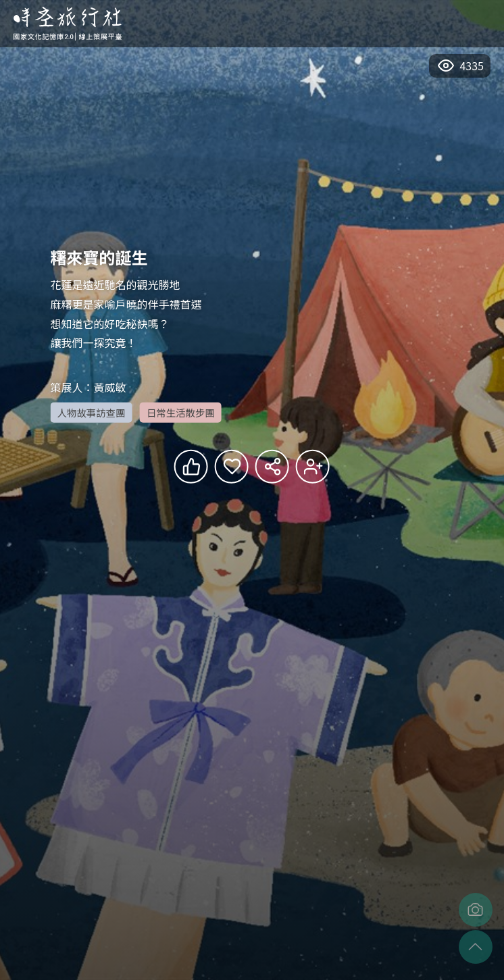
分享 (272, 466)
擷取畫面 (476, 910)
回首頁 (68, 24)
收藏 (232, 466)
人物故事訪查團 (92, 412)
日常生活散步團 (181, 412)
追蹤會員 (313, 466)
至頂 (476, 947)
